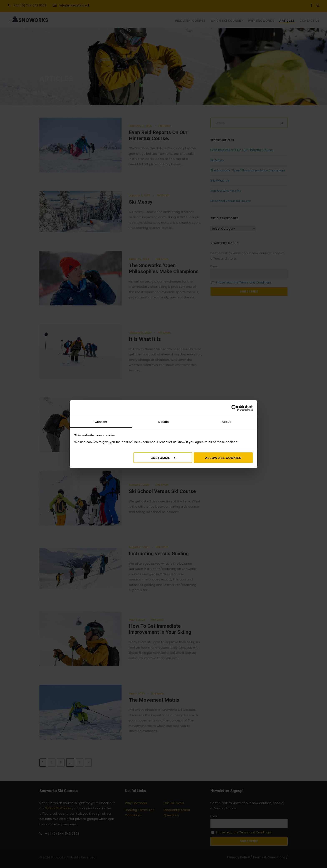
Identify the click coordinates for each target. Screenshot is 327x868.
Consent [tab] (101, 422)
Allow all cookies (223, 458)
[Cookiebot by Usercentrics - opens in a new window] (235, 408)
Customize (163, 458)
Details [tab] (163, 422)
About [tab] (226, 422)
